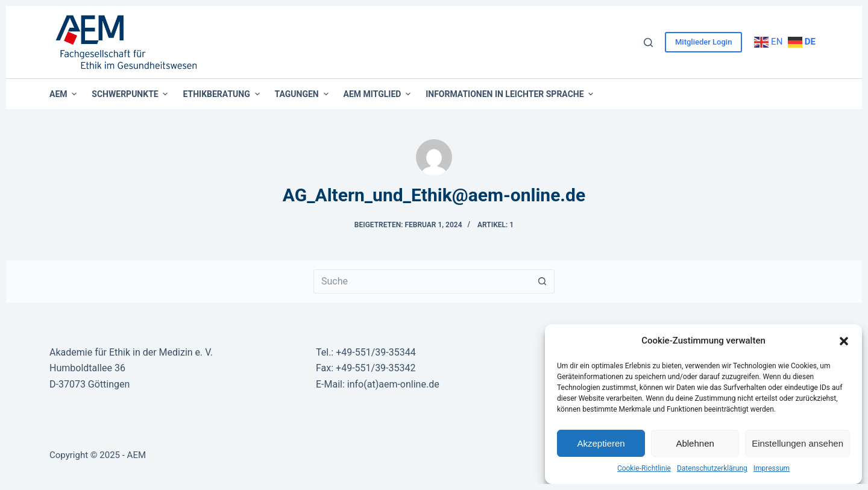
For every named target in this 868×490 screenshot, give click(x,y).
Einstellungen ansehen (797, 443)
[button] (844, 341)
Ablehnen (695, 443)
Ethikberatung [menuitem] (222, 94)
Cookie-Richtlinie (644, 468)
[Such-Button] (542, 281)
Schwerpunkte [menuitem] (131, 94)
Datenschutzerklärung (712, 468)
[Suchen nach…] (422, 281)
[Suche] (648, 42)
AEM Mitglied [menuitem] (379, 94)
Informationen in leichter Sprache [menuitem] (509, 94)
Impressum (772, 468)
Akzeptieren (601, 443)
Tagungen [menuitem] (303, 94)
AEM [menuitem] (64, 94)
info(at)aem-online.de (393, 384)
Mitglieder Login (703, 42)
